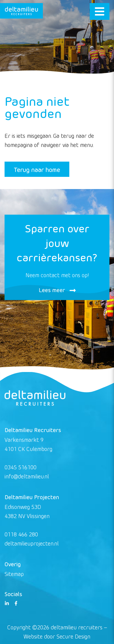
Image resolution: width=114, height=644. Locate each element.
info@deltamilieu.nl (27, 476)
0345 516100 (21, 467)
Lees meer (57, 290)
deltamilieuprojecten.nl (32, 543)
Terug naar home (37, 169)
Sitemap (14, 574)
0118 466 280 (21, 534)
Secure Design (73, 636)
